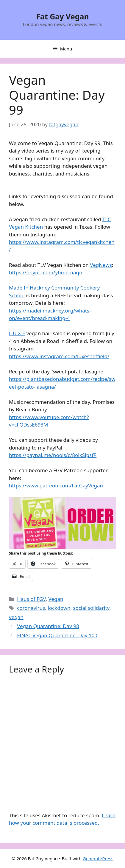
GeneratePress (98, 858)
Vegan (56, 599)
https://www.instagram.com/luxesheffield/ (59, 356)
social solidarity (91, 608)
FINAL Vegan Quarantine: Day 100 (57, 635)
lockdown (59, 608)
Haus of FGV (31, 599)
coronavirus (31, 608)
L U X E (17, 333)
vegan (16, 617)
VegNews (101, 265)
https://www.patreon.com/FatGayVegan (56, 485)
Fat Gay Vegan (62, 16)
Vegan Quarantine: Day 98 (48, 626)
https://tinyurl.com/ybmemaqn (46, 272)
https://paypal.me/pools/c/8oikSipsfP (53, 455)
